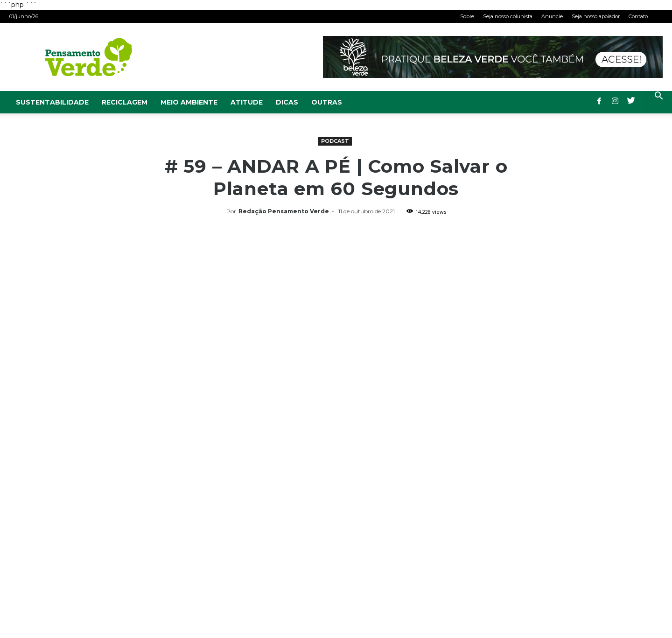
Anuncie (552, 16)
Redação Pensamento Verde (284, 211)
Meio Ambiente (189, 102)
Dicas (287, 102)
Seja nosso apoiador (596, 16)
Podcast (335, 141)
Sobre (467, 16)
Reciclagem (125, 102)
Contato (638, 16)
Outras (327, 102)
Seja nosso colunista (508, 16)
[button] (658, 97)
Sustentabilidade (52, 102)
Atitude (247, 102)
